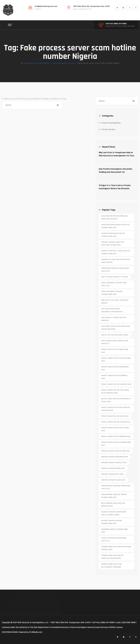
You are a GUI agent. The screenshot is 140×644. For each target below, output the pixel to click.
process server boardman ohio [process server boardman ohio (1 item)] (115, 457)
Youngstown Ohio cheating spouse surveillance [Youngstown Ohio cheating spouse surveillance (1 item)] (116, 548)
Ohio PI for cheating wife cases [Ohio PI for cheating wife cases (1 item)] (115, 335)
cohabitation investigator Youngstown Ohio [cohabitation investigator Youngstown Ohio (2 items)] (113, 235)
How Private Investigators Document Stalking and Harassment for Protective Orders (116, 172)
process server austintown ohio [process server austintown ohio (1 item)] (116, 451)
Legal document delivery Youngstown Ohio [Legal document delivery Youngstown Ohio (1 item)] (112, 293)
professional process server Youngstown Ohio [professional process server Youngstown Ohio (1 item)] (114, 496)
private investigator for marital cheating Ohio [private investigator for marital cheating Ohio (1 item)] (116, 409)
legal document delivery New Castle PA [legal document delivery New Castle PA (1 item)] (114, 284)
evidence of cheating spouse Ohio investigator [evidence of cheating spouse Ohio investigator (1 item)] (116, 261)
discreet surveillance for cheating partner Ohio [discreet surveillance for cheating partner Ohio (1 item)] (113, 244)
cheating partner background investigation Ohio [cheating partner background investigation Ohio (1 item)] (114, 217)
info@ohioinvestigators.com (46, 6)
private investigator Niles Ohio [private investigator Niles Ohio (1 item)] (115, 416)
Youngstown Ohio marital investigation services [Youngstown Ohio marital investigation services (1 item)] (113, 557)
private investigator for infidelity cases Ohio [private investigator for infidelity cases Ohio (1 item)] (116, 400)
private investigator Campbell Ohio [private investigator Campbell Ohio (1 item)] (115, 377)
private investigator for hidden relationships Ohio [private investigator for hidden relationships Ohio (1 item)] (115, 392)
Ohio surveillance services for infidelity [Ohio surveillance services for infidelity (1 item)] (115, 342)
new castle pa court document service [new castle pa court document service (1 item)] (115, 302)
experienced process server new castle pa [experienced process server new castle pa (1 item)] (115, 270)
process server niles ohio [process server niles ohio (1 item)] (112, 474)
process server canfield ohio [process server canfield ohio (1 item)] (114, 463)
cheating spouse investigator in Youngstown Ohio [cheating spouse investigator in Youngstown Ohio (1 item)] (115, 226)
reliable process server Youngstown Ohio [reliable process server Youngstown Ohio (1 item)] (112, 522)
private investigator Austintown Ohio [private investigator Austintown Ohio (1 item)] (116, 360)
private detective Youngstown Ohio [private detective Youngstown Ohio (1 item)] (115, 351)
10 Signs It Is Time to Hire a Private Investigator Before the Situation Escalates (115, 188)
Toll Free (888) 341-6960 (116, 24)
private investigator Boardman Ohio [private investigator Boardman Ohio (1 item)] (115, 368)
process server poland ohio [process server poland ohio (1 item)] (113, 480)
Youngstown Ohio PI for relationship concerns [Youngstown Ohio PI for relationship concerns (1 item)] (112, 566)
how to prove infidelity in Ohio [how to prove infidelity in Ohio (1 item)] (115, 277)
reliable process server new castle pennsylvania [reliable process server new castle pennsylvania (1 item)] (114, 513)
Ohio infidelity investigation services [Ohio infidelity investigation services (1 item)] (114, 319)
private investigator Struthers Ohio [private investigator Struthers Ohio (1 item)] (115, 429)
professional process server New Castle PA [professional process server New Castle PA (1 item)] (116, 487)
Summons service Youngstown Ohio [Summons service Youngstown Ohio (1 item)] (114, 531)
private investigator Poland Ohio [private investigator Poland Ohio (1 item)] (116, 422)
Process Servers (108, 129)
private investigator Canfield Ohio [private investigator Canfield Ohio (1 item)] (116, 384)
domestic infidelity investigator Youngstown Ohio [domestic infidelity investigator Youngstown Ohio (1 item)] (116, 252)
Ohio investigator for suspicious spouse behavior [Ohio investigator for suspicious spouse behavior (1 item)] (116, 328)
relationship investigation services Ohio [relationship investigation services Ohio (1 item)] (113, 505)
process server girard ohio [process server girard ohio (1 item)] (113, 468)
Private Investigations (111, 123)
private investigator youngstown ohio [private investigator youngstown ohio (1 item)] (116, 444)
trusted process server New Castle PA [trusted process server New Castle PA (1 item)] (114, 539)
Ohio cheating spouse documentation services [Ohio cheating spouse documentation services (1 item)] (112, 310)
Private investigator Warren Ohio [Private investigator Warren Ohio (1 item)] (116, 436)
